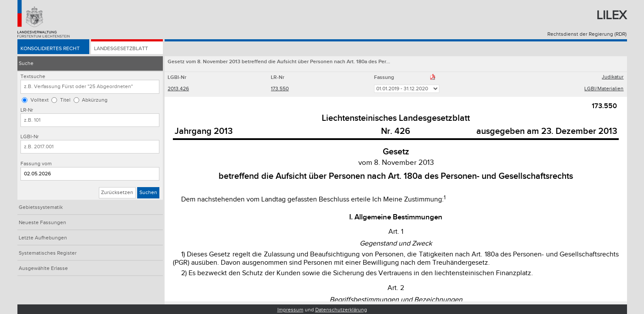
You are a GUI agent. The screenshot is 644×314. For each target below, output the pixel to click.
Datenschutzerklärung (341, 310)
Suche (26, 63)
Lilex (612, 15)
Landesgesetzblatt (121, 49)
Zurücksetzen (117, 193)
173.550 (280, 89)
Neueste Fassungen (42, 223)
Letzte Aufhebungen (43, 238)
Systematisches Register (48, 253)
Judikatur (613, 77)
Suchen (148, 193)
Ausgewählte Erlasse (43, 268)
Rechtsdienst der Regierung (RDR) (587, 34)
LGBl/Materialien (604, 89)
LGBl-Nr (30, 137)
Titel (65, 100)
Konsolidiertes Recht (50, 49)
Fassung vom (36, 164)
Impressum (290, 310)
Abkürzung (95, 100)
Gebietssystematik (41, 207)
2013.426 (178, 89)
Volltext (40, 100)
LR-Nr (27, 110)
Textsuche (33, 77)
